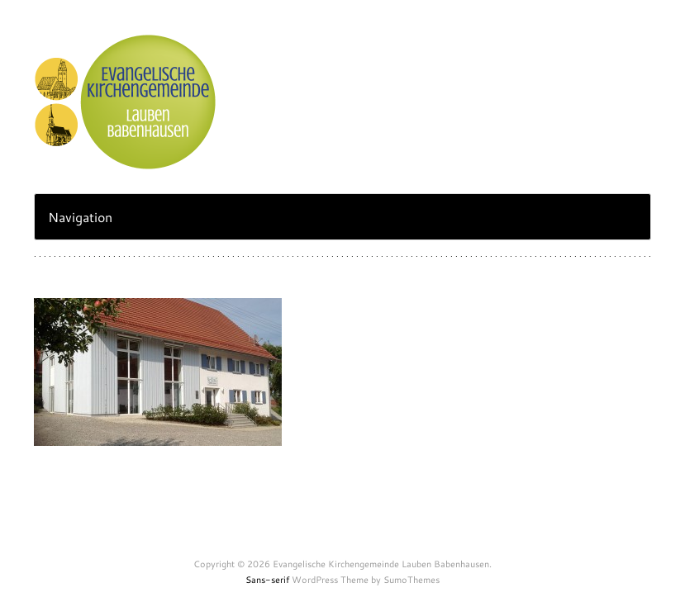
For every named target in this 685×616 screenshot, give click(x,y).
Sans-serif (267, 580)
